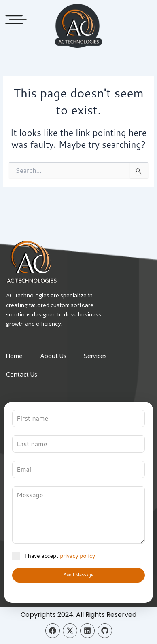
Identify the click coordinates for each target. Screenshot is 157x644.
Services (95, 356)
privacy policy (77, 556)
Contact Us (22, 374)
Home (14, 356)
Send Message (78, 575)
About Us (53, 356)
